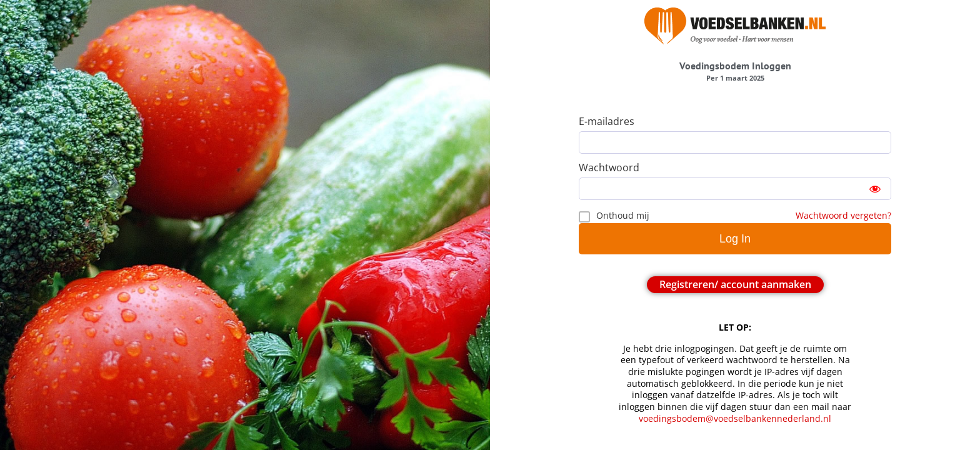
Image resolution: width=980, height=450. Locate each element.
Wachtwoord (609, 167)
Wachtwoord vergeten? (843, 215)
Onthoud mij (623, 215)
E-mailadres (607, 121)
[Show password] (875, 189)
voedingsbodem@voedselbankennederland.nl (736, 418)
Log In (735, 239)
